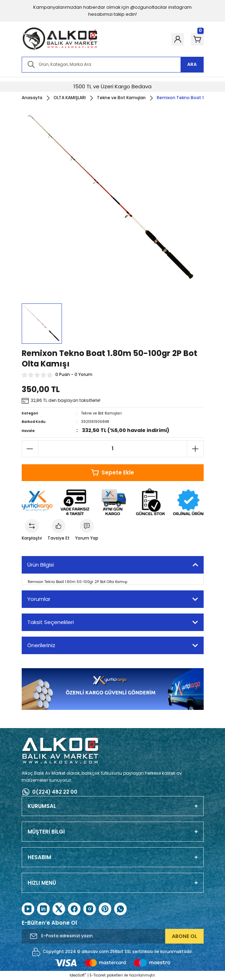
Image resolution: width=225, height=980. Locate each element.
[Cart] (197, 39)
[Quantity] (113, 449)
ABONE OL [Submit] (184, 936)
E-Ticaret (98, 975)
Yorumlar (39, 599)
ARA (192, 64)
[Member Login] (178, 39)
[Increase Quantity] (195, 449)
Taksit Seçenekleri (51, 622)
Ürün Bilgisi (41, 565)
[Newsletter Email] (113, 936)
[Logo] (60, 39)
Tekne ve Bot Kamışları (101, 413)
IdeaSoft (78, 975)
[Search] (113, 65)
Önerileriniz (41, 645)
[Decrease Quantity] (30, 449)
